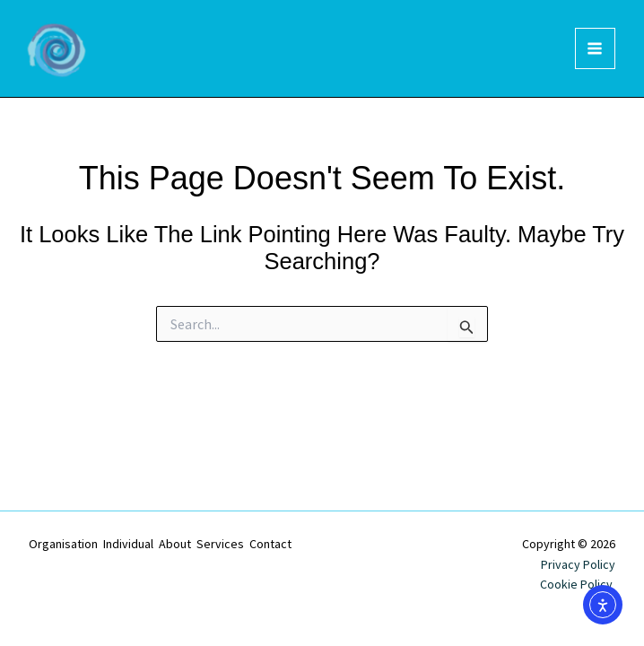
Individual (128, 544)
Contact (270, 544)
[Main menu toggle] (596, 48)
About (175, 544)
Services (220, 544)
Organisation (63, 544)
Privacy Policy (578, 564)
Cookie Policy (578, 584)
